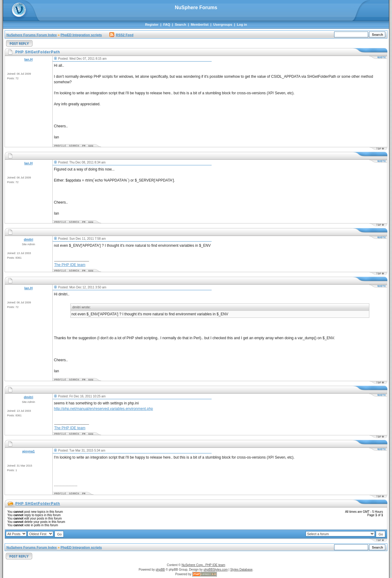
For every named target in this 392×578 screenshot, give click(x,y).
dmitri (29, 239)
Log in (242, 24)
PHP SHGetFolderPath (38, 504)
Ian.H (29, 59)
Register (152, 24)
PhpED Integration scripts (81, 35)
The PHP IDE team (70, 265)
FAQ (167, 24)
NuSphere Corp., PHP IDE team (204, 565)
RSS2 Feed (121, 35)
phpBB (160, 570)
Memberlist (200, 24)
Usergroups (223, 24)
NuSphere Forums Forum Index (32, 35)
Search (181, 24)
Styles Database (241, 570)
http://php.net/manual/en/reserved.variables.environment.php (104, 409)
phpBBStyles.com (216, 570)
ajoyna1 (29, 451)
